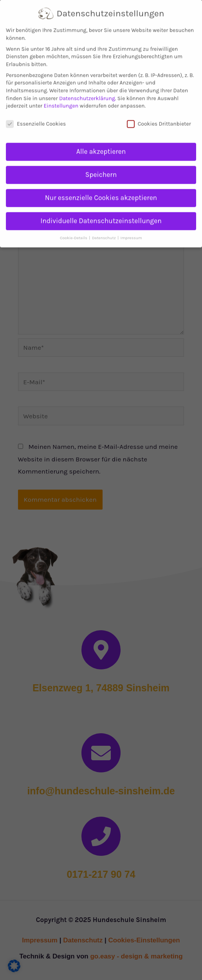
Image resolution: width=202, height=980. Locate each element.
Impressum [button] (131, 231)
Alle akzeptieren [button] (101, 145)
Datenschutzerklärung (87, 91)
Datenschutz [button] (104, 231)
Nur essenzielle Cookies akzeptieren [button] (101, 191)
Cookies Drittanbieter (159, 117)
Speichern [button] (101, 168)
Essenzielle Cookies (36, 117)
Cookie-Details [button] (74, 231)
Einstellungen (61, 99)
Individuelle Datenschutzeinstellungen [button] (101, 214)
